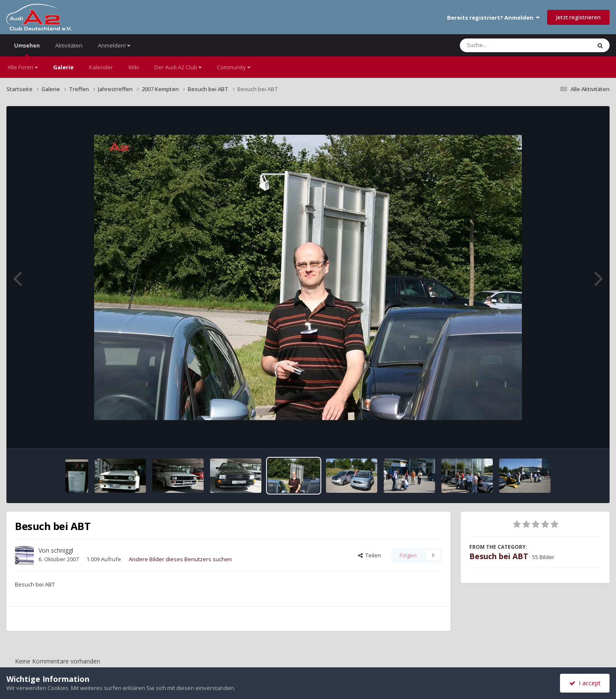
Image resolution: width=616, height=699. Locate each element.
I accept (585, 683)
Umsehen (27, 49)
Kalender (101, 67)
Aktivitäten (69, 45)
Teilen (370, 555)
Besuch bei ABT (499, 556)
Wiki (134, 67)
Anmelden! (114, 45)
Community (234, 67)
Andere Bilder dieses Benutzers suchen (180, 559)
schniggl (62, 550)
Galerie (63, 67)
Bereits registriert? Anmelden (493, 18)
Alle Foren (23, 67)
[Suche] (508, 45)
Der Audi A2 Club (178, 67)
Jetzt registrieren (578, 17)
